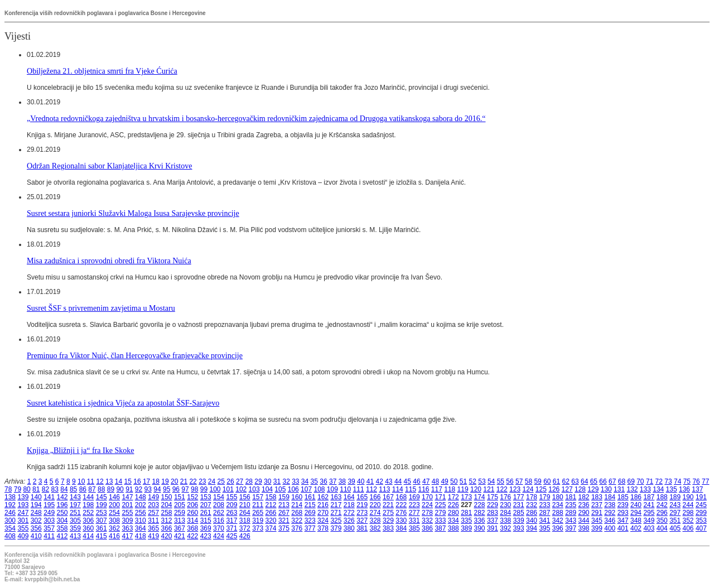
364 (141, 528)
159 (284, 497)
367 (180, 528)
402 (636, 528)
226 (454, 505)
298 (688, 513)
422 (192, 536)
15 (128, 481)
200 (114, 505)
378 (323, 528)
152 (192, 497)
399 (597, 528)
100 (215, 489)
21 (184, 481)
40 (361, 481)
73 (668, 481)
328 (375, 520)
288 (558, 513)
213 (284, 505)
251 (75, 513)
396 (558, 528)
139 (23, 497)
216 (323, 505)
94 (157, 489)
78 (8, 489)
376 (297, 528)
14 (119, 481)
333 (440, 520)
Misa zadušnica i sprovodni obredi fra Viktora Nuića (109, 261)
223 (414, 505)
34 (305, 481)
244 (688, 505)
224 (427, 505)
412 (62, 536)
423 (206, 536)
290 (584, 513)
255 (127, 513)
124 (528, 489)
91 (129, 489)
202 (141, 505)
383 (388, 528)
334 (454, 520)
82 (45, 489)
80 (26, 489)
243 (675, 505)
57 (519, 481)
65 (594, 481)
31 (277, 481)
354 (10, 528)
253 (102, 513)
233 (544, 505)
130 (606, 489)
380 (349, 528)
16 (137, 481)
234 (558, 505)
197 (75, 505)
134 (658, 489)
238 (610, 505)
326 (349, 520)
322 (297, 520)
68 (622, 481)
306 (88, 520)
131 (619, 489)
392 (505, 528)
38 (342, 481)
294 (636, 513)
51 (463, 481)
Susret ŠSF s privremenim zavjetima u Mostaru (101, 308)
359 (75, 528)
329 (388, 520)
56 (510, 481)
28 (249, 481)
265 (258, 513)
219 (362, 505)
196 (62, 505)
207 (206, 505)
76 (696, 481)
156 (245, 497)
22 (193, 481)
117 (437, 489)
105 (280, 489)
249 (49, 513)
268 (297, 513)
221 (388, 505)
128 (580, 489)
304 (62, 520)
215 (310, 505)
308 (114, 520)
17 (146, 481)
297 (675, 513)
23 (202, 481)
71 (650, 481)
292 (610, 513)
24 (212, 481)
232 (532, 505)
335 (466, 520)
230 (505, 505)
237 (597, 505)
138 (10, 497)
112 (372, 489)
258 (167, 513)
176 (505, 497)
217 (336, 505)
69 (631, 481)
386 (427, 528)
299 (701, 513)
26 (230, 481)
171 (440, 497)
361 (102, 528)
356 (36, 528)
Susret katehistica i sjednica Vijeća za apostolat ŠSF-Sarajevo (123, 403)
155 (231, 497)
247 (23, 513)
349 (649, 520)
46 (416, 481)
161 (310, 497)
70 (640, 481)
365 (153, 528)
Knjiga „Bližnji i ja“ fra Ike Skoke (80, 450)
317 (231, 520)
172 (454, 497)
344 (584, 520)
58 (529, 481)
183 (597, 497)
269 (310, 513)
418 (141, 536)
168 (401, 497)
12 (100, 481)
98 (194, 489)
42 (379, 481)
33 (295, 481)
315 (206, 520)
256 (141, 513)
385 (414, 528)
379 (336, 528)
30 (267, 481)
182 (584, 497)
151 (180, 497)
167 (388, 497)
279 (440, 513)
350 (662, 520)
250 (62, 513)
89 (111, 489)
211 (258, 505)
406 (688, 528)
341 (544, 520)
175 (493, 497)
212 (271, 505)
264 (245, 513)
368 (192, 528)
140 (36, 497)
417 (127, 536)
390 (480, 528)
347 (623, 520)
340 (532, 520)
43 (389, 481)
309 (127, 520)
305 (75, 520)
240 (636, 505)
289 (571, 513)
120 (476, 489)
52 (473, 481)
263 (231, 513)
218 (349, 505)
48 (435, 481)
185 (623, 497)
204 (167, 505)
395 (544, 528)
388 (454, 528)
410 (36, 536)
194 (36, 505)
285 (519, 513)
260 (192, 513)
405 (675, 528)
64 (584, 481)
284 (505, 513)
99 (204, 489)
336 (480, 520)
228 (480, 505)
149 (153, 497)
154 (219, 497)
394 (532, 528)
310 (141, 520)
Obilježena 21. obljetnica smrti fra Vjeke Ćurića (102, 71)
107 (306, 489)
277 (414, 513)
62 (566, 481)
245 (701, 505)
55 (501, 481)
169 (414, 497)
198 (88, 505)
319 (258, 520)
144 (88, 497)
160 (297, 497)
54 (491, 481)
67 (612, 481)
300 (10, 520)
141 (49, 497)
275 (388, 513)
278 (427, 513)
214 (297, 505)
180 (558, 497)
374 (271, 528)
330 (401, 520)
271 (336, 513)
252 (88, 513)
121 (489, 489)
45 (407, 481)
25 (221, 481)
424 (219, 536)
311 (153, 520)
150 (167, 497)
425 (231, 536)
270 (323, 513)
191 (701, 497)
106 (293, 489)
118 (450, 489)
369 (206, 528)
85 (73, 489)
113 (384, 489)
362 (114, 528)
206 (192, 505)
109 (332, 489)
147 (127, 497)
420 (167, 536)
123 (515, 489)
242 (662, 505)
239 (623, 505)
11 (91, 481)
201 (127, 505)
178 (532, 497)
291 (597, 513)
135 (672, 489)
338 (505, 520)
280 (454, 513)
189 (675, 497)
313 (180, 520)
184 (610, 497)
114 (398, 489)
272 (349, 513)
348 (636, 520)
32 (286, 481)
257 (153, 513)
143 (75, 497)
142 (62, 497)
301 (23, 520)
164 (349, 497)
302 (36, 520)
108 (319, 489)
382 (375, 528)
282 (480, 513)
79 (18, 489)
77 (705, 481)
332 (427, 520)
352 (688, 520)
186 (636, 497)
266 (271, 513)
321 (284, 520)
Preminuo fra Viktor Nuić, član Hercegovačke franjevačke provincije (135, 355)
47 (426, 481)
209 (231, 505)
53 (482, 481)
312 (167, 520)
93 (148, 489)
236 (584, 505)
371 (231, 528)
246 (10, 513)
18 (156, 481)
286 (532, 513)
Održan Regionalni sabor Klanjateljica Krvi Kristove (110, 166)
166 (375, 497)
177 (519, 497)
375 (284, 528)
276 (401, 513)
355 (23, 528)
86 (83, 489)
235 (571, 505)
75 (687, 481)
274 (375, 513)
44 (398, 481)
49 (444, 481)
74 (677, 481)
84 (64, 489)
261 (206, 513)
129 (593, 489)
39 (351, 481)
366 (167, 528)
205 (180, 505)
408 (10, 536)
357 (49, 528)
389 (466, 528)
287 (544, 513)
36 (323, 481)
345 (597, 520)
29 (258, 481)
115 (411, 489)
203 (153, 505)
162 (323, 497)
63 (575, 481)
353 (701, 520)
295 (649, 513)
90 (120, 489)
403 (649, 528)
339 (519, 520)
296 (662, 513)
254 (114, 513)
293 (623, 513)
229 (493, 505)
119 (463, 489)
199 (102, 505)
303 (49, 520)
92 (139, 489)
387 (440, 528)
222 (401, 505)
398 (584, 528)
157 (258, 497)
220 (375, 505)
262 (219, 513)
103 (254, 489)
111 (359, 489)
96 (176, 489)
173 (466, 497)
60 (547, 481)
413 (75, 536)
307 (102, 520)
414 (88, 536)
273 (362, 513)
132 (632, 489)
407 (701, 528)
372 (245, 528)
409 (23, 536)
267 (284, 513)
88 (101, 489)
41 (370, 481)
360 (88, 528)
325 (336, 520)
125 (541, 489)
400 (610, 528)
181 (571, 497)
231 (519, 505)
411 (49, 536)
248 (36, 513)
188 (662, 497)
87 (92, 489)
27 (240, 481)
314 (192, 520)
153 (206, 497)
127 (567, 489)
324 (323, 520)
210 (245, 505)
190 (688, 497)
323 (310, 520)
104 (267, 489)
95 (167, 489)
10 (81, 481)
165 (362, 497)
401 (623, 528)
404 (662, 528)
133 (645, 489)
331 (414, 520)
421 (180, 536)
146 (114, 497)
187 (649, 497)
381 (362, 528)
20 (174, 481)
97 (185, 489)
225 (440, 505)
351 (675, 520)
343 (571, 520)
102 (241, 489)
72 (659, 481)
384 (401, 528)
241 (649, 505)
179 (544, 497)
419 (153, 536)
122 (502, 489)
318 (245, 520)
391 (493, 528)
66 (603, 481)
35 (314, 481)
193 (23, 505)
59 (537, 481)
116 (423, 489)
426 (245, 536)
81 (36, 489)
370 (219, 528)
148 (141, 497)
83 (55, 489)
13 (109, 481)
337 (493, 520)
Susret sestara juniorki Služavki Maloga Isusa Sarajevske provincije (133, 213)
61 (556, 481)
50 (454, 481)
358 (62, 528)
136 (684, 489)
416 (114, 536)
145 (102, 497)
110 (345, 489)
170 (427, 497)
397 (571, 528)
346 (610, 520)
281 (466, 513)
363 (127, 528)
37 (333, 481)
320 (271, 520)
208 (219, 505)
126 (554, 489)
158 (271, 497)
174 (480, 497)
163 (336, 497)
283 (493, 513)
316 (219, 520)
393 (519, 528)
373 (258, 528)
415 (102, 536)
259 (180, 513)
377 (310, 528)
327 (362, 520)
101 (228, 489)
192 (10, 505)
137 (697, 489)
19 (165, 481)
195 (49, 505)
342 (558, 520)
